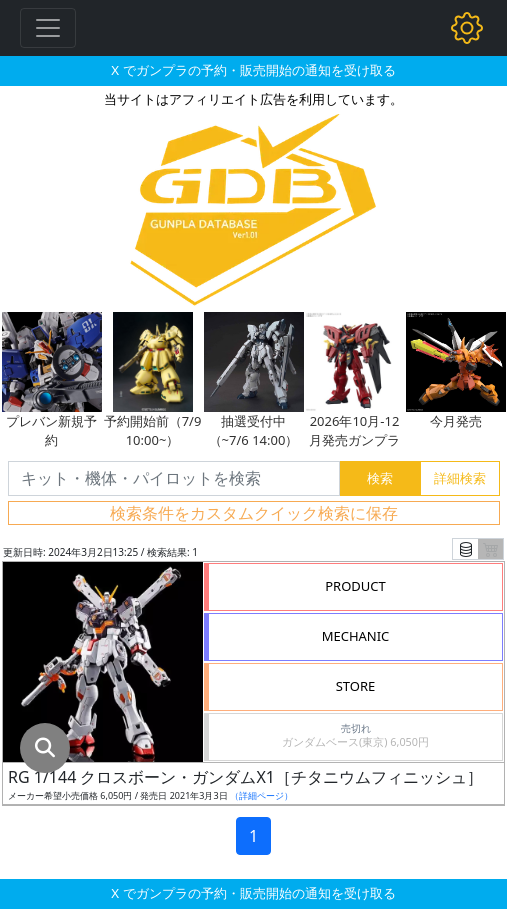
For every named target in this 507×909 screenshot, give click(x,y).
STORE (356, 686)
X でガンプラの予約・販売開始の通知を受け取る (253, 70)
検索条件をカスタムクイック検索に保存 (254, 513)
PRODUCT (355, 586)
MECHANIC (356, 636)
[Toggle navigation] (48, 28)
